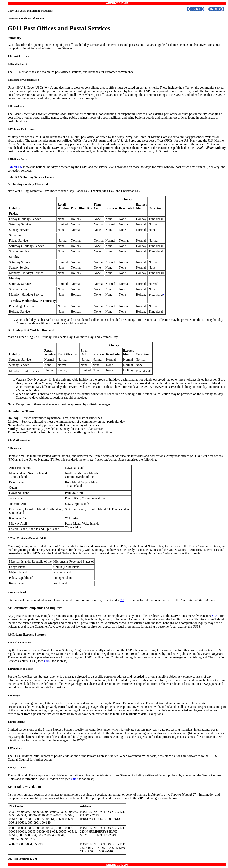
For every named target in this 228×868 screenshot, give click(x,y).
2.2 (122, 600)
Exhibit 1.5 (15, 167)
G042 (48, 661)
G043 (216, 616)
